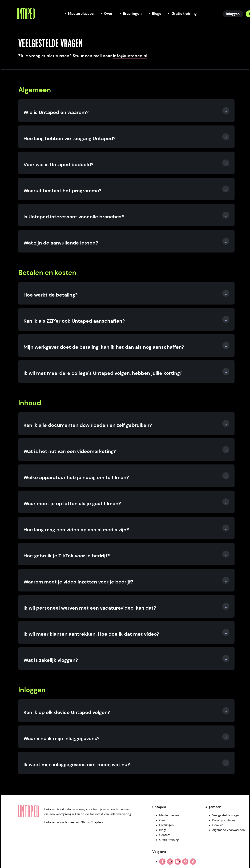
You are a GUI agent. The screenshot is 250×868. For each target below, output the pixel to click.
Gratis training (169, 840)
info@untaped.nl (130, 56)
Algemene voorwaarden (229, 830)
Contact (165, 835)
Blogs (163, 830)
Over (163, 820)
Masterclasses (169, 815)
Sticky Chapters (92, 822)
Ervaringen (166, 825)
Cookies (218, 825)
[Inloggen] (233, 14)
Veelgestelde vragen (226, 815)
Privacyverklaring (224, 820)
